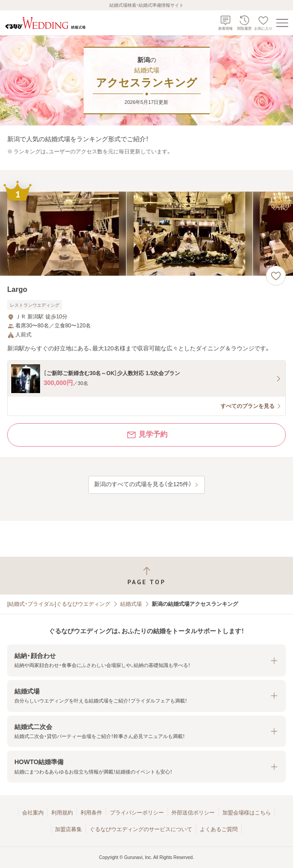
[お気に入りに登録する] (276, 276)
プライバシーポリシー (137, 813)
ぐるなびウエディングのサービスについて (141, 829)
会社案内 (33, 813)
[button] (146, 660)
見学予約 (147, 435)
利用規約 (62, 813)
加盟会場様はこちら (247, 813)
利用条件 (91, 813)
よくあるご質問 (219, 829)
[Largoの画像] (146, 234)
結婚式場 (131, 604)
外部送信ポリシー (193, 813)
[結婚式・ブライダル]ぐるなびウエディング (59, 604)
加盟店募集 (68, 829)
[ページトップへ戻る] (146, 576)
